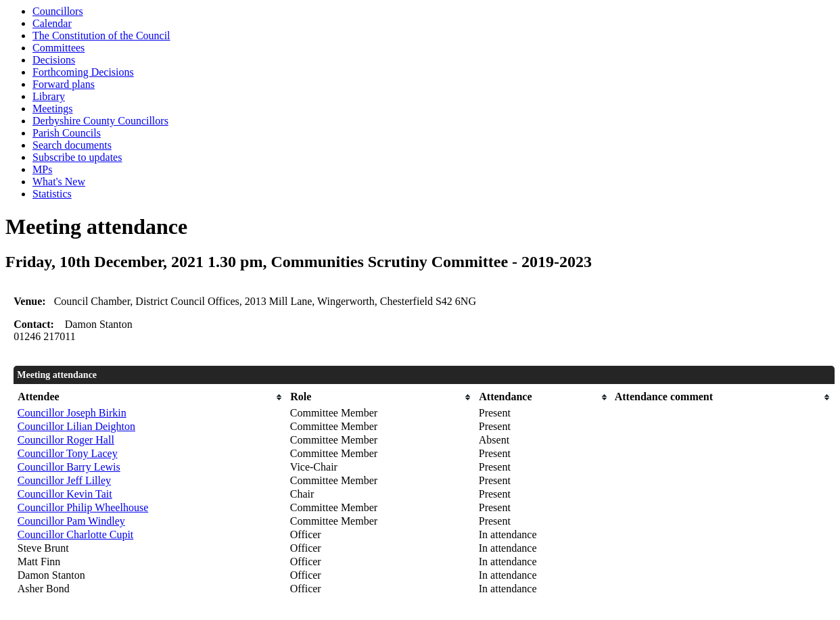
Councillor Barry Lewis (69, 467)
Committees (59, 48)
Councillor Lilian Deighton (76, 426)
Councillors (58, 11)
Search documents (72, 145)
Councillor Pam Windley (71, 521)
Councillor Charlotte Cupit (76, 534)
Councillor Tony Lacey (68, 453)
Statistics (52, 194)
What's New (59, 182)
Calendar (52, 23)
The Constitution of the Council (101, 35)
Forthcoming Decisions (83, 72)
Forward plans (64, 84)
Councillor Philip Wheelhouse (83, 507)
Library (49, 96)
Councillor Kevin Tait (65, 494)
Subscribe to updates (77, 157)
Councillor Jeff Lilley (64, 480)
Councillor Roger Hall (66, 440)
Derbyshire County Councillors (100, 121)
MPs (42, 169)
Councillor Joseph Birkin (72, 413)
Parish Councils (67, 133)
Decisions (54, 60)
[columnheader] (150, 397)
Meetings (53, 109)
